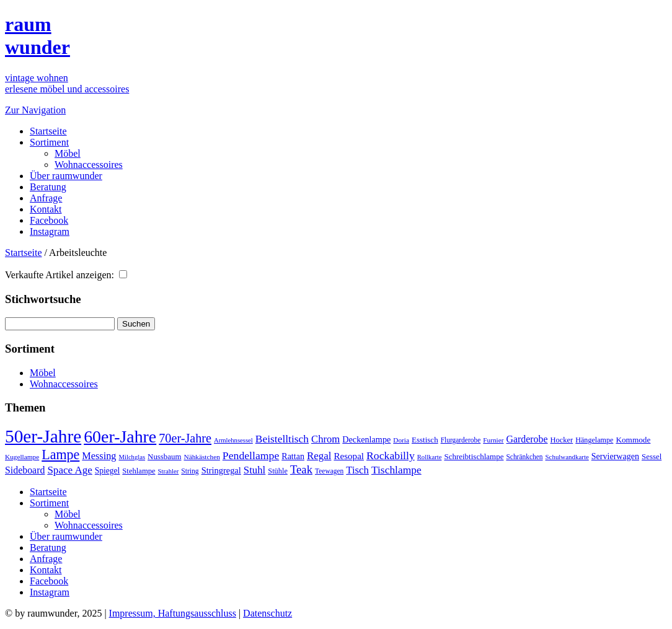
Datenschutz (267, 613)
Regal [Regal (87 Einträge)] (319, 456)
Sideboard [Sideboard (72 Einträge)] (25, 470)
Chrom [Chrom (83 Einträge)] (325, 439)
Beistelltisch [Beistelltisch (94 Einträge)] (282, 439)
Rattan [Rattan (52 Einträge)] (293, 456)
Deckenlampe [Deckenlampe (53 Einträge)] (366, 439)
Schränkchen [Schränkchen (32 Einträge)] (524, 457)
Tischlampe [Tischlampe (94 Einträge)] (396, 470)
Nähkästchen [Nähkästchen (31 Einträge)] (201, 457)
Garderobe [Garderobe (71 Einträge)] (527, 439)
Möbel (68, 153)
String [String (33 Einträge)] (190, 471)
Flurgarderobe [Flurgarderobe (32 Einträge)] (461, 440)
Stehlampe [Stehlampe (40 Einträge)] (139, 471)
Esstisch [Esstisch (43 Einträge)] (425, 440)
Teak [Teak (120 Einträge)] (301, 469)
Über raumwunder (66, 176)
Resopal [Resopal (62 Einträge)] (349, 456)
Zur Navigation (35, 110)
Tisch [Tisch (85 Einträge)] (357, 470)
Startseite (48, 131)
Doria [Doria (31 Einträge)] (401, 440)
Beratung (48, 187)
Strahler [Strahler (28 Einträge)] (169, 471)
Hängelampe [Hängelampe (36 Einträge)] (594, 440)
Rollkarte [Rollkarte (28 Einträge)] (430, 457)
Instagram (50, 231)
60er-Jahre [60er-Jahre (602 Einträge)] (120, 437)
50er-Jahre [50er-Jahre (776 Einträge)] (43, 436)
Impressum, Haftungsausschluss (173, 613)
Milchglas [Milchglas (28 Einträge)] (132, 457)
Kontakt (46, 209)
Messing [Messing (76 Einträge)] (99, 456)
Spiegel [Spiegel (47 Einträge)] (108, 471)
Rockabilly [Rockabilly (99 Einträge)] (391, 455)
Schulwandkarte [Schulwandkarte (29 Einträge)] (567, 457)
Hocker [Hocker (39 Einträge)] (562, 440)
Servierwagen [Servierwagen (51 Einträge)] (615, 456)
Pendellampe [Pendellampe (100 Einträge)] (251, 455)
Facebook (49, 220)
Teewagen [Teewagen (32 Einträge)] (329, 471)
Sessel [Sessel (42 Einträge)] (652, 457)
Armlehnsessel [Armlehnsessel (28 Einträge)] (233, 440)
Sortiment (49, 142)
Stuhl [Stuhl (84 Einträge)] (254, 470)
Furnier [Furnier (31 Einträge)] (493, 440)
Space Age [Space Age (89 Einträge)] (69, 470)
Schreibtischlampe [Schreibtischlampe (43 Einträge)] (474, 456)
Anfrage (46, 198)
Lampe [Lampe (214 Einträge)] (60, 455)
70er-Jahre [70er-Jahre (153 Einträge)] (185, 438)
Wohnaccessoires (89, 165)
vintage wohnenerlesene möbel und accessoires (67, 83)
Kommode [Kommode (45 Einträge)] (633, 440)
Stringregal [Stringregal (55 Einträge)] (221, 470)
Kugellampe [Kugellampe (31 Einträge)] (22, 457)
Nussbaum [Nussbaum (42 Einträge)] (164, 457)
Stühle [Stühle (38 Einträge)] (278, 471)
